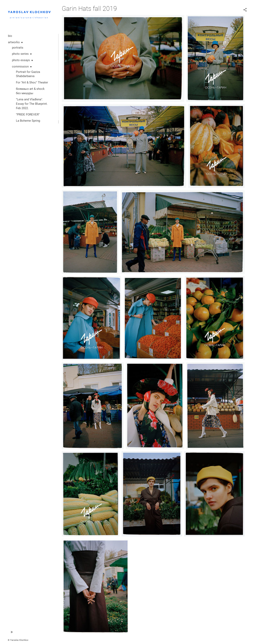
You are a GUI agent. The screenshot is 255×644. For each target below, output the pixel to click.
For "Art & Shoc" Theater (32, 82)
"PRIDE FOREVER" (28, 115)
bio (10, 36)
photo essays (21, 60)
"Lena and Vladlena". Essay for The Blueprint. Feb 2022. (32, 104)
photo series (20, 54)
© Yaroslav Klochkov (18, 640)
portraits (18, 48)
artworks (14, 42)
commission (20, 67)
